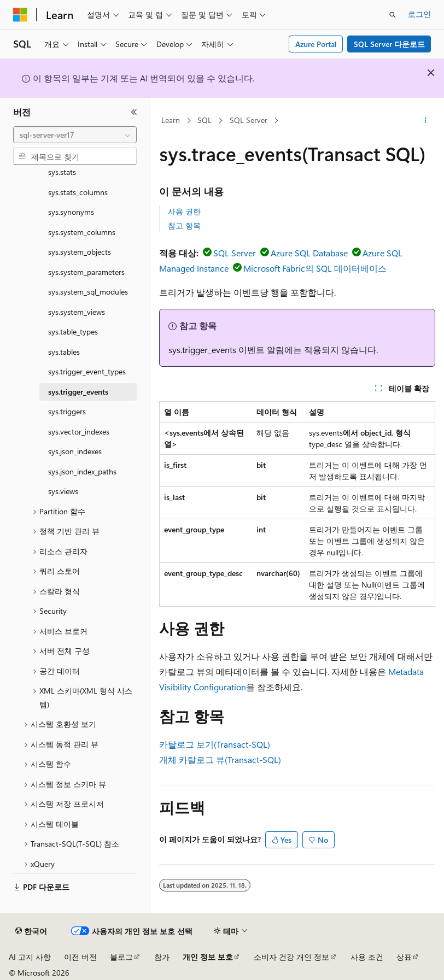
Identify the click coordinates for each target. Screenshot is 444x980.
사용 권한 (184, 211)
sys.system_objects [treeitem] (80, 252)
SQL (205, 120)
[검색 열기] (393, 15)
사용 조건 (367, 957)
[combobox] (75, 135)
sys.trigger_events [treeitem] (78, 392)
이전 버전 (80, 957)
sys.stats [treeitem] (62, 172)
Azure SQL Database (309, 253)
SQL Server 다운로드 (389, 44)
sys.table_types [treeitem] (73, 331)
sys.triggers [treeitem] (67, 411)
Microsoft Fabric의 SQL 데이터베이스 (315, 268)
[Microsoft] (20, 15)
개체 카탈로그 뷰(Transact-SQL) (220, 759)
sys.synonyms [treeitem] (71, 212)
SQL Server (249, 120)
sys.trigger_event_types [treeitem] (87, 371)
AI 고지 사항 (30, 957)
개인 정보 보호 (208, 957)
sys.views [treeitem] (63, 491)
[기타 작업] (426, 121)
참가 (162, 957)
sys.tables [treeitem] (64, 352)
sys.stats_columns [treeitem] (78, 192)
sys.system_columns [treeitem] (82, 232)
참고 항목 (184, 225)
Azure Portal (316, 44)
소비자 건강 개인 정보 (291, 957)
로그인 (419, 14)
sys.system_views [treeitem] (77, 312)
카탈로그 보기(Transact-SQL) (215, 744)
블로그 (121, 957)
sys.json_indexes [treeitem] (75, 451)
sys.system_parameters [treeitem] (86, 272)
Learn (171, 120)
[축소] (134, 112)
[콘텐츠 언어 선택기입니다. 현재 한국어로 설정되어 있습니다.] (31, 931)
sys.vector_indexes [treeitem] (79, 432)
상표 (404, 957)
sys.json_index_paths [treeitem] (82, 471)
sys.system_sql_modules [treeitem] (88, 292)
